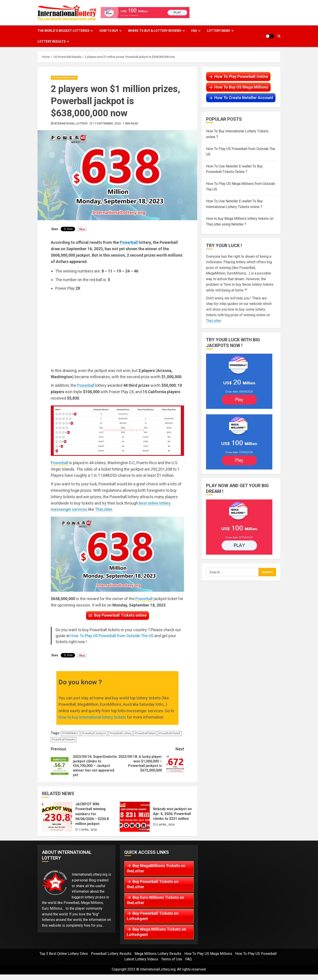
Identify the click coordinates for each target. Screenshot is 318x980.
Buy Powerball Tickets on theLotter (153, 884)
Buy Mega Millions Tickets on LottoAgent (156, 932)
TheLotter (103, 509)
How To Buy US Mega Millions (241, 87)
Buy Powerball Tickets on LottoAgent (153, 916)
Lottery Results (52, 41)
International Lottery (71, 124)
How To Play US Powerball (256, 954)
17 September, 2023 (107, 124)
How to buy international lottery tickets (92, 717)
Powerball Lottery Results (111, 954)
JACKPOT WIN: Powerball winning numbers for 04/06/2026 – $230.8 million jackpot (57, 817)
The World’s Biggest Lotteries (63, 31)
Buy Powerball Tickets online (120, 615)
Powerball (129, 242)
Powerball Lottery (121, 733)
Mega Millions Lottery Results (158, 954)
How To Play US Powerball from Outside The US (112, 636)
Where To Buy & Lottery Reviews (155, 31)
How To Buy (109, 31)
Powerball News (145, 733)
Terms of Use (172, 959)
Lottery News (219, 31)
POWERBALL (70, 733)
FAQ (194, 31)
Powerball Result (170, 733)
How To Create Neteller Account (244, 98)
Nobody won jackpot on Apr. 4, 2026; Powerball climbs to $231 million (135, 817)
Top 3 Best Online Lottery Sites (64, 954)
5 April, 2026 (166, 825)
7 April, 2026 (88, 830)
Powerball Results (63, 739)
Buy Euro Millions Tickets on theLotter (155, 900)
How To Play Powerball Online (241, 76)
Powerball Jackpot (94, 733)
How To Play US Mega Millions (208, 954)
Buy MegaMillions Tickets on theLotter (156, 868)
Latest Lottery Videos (141, 959)
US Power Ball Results (64, 78)
